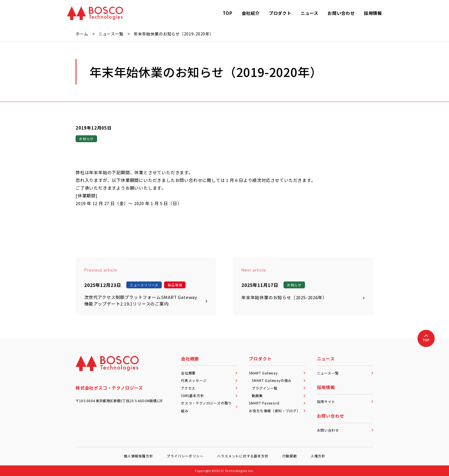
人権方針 (318, 456)
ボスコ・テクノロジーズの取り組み (209, 407)
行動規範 (290, 456)
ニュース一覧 (345, 373)
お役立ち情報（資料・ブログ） (277, 411)
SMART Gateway (277, 373)
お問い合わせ (345, 430)
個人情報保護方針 (138, 456)
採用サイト (345, 401)
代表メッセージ (209, 380)
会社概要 (209, 373)
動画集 (278, 395)
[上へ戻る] (426, 338)
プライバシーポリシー (185, 456)
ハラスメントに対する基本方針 (243, 456)
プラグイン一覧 (278, 388)
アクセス (209, 388)
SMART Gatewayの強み (278, 380)
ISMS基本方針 (209, 395)
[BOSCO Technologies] (95, 13)
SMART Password (277, 403)
